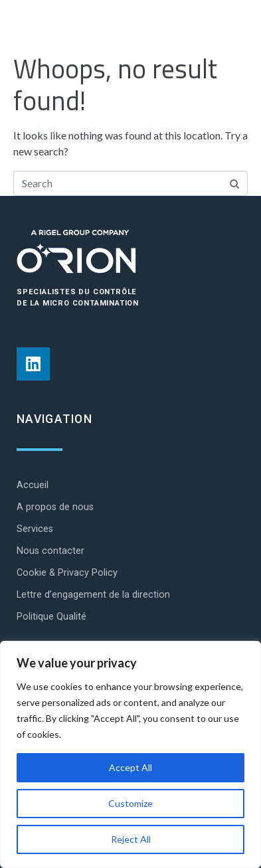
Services (35, 529)
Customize (130, 803)
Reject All (131, 839)
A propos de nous (55, 507)
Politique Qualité (51, 617)
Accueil (33, 485)
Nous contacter (50, 551)
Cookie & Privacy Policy (67, 573)
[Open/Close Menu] (233, 27)
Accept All (130, 767)
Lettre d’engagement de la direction (93, 595)
